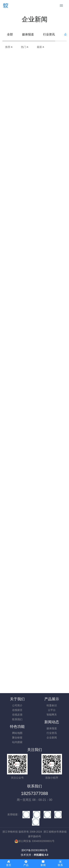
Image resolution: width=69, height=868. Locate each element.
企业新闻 (52, 738)
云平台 (52, 710)
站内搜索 (17, 742)
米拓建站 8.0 (41, 855)
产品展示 (52, 699)
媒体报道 (28, 34)
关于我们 (17, 699)
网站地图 (17, 733)
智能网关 (52, 715)
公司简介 (17, 705)
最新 (41, 47)
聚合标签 (17, 738)
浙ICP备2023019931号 (34, 850)
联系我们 (17, 719)
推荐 (9, 47)
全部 (10, 34)
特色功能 (17, 727)
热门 (25, 47)
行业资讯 (49, 34)
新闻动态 (52, 722)
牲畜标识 (52, 705)
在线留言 (17, 710)
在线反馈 (17, 715)
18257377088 (34, 793)
